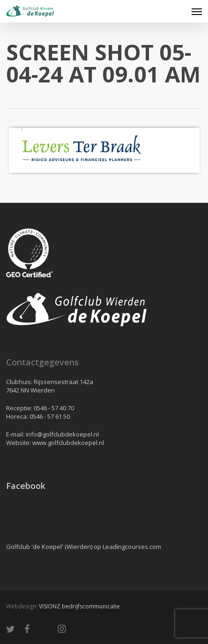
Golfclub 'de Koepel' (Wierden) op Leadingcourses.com (84, 547)
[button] (197, 11)
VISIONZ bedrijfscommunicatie (79, 606)
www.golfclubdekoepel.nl (68, 443)
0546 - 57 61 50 (50, 416)
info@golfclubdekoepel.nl (62, 434)
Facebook (26, 486)
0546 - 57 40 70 (54, 408)
